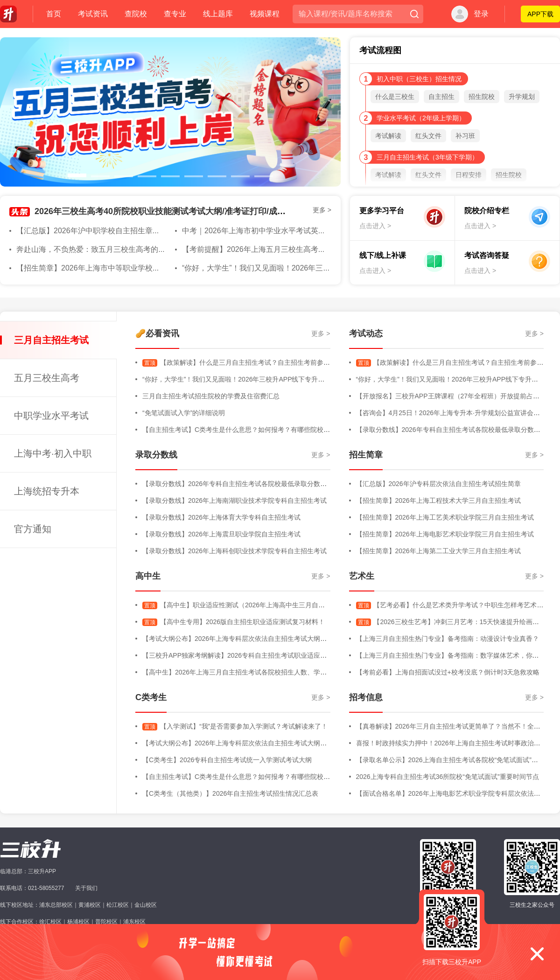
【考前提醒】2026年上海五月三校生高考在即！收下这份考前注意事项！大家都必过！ (325, 249)
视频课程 (265, 14)
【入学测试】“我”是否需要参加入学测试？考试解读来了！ (235, 726)
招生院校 (482, 97)
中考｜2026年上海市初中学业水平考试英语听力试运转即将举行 (287, 231)
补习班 (465, 136)
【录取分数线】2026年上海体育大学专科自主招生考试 (221, 517)
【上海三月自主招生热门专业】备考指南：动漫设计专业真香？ (448, 639)
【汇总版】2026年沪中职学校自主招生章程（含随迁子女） (114, 231)
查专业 (175, 14)
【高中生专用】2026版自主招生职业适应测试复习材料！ (234, 622)
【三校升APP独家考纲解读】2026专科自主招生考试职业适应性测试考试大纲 (254, 655)
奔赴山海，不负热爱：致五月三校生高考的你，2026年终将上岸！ (126, 249)
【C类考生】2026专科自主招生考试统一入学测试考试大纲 (227, 760)
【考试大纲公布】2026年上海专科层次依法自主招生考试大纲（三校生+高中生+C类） (267, 639)
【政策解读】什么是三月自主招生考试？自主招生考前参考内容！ (246, 362)
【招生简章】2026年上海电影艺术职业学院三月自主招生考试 (445, 534)
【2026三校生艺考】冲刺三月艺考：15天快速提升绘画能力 (451, 622)
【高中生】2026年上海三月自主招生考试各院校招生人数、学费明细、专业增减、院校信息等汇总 (283, 672)
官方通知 (33, 529)
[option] (170, 112)
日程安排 (469, 175)
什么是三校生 (395, 97)
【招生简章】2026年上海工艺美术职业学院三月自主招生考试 (445, 517)
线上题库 (218, 14)
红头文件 (428, 136)
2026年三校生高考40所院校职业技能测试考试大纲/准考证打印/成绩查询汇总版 (181, 211)
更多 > (322, 210)
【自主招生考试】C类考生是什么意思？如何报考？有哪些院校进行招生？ (249, 430)
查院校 (136, 14)
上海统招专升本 (47, 491)
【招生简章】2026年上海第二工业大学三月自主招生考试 (438, 551)
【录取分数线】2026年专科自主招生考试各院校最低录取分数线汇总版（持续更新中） (267, 484)
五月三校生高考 (47, 378)
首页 (54, 14)
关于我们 (86, 888)
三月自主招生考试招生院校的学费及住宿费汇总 (211, 396)
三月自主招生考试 (51, 340)
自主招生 (441, 97)
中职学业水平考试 (51, 416)
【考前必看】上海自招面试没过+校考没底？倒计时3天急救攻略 (448, 672)
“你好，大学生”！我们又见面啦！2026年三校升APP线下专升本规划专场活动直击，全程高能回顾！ (286, 379)
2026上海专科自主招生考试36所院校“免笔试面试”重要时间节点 (448, 777)
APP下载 (540, 14)
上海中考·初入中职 (53, 453)
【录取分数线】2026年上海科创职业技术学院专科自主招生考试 (234, 551)
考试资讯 (93, 14)
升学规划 (522, 97)
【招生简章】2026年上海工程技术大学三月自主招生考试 (438, 500)
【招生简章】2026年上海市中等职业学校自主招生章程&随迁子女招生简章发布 (147, 268)
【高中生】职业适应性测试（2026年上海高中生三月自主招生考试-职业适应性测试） (274, 605)
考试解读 (388, 136)
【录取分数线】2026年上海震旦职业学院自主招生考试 (221, 534)
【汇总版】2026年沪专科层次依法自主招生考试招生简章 (438, 484)
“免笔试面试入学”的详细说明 (184, 413)
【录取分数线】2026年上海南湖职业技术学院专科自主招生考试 (234, 500)
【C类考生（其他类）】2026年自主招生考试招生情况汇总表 (230, 793)
